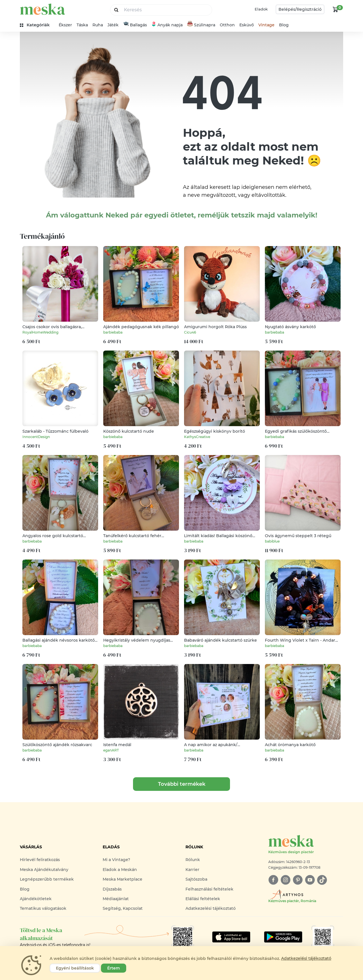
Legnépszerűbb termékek (47, 879)
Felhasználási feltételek (209, 889)
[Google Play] (231, 937)
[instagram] (285, 880)
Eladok (261, 9)
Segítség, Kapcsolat (123, 908)
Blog (284, 25)
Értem (114, 968)
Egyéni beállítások (75, 968)
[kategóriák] (37, 25)
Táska (82, 25)
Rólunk (193, 860)
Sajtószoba (196, 879)
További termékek (182, 784)
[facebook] (273, 880)
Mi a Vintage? (116, 860)
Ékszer (65, 25)
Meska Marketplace (123, 879)
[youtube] (310, 880)
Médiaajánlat (116, 899)
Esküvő (247, 25)
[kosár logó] (335, 9)
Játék (113, 25)
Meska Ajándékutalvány (44, 870)
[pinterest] (298, 880)
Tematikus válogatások (43, 908)
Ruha (98, 25)
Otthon (227, 25)
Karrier (192, 870)
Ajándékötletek (36, 899)
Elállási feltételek (203, 899)
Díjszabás (112, 889)
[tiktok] (322, 880)
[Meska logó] (306, 845)
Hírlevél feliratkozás (40, 860)
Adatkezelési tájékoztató (211, 908)
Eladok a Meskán (120, 870)
